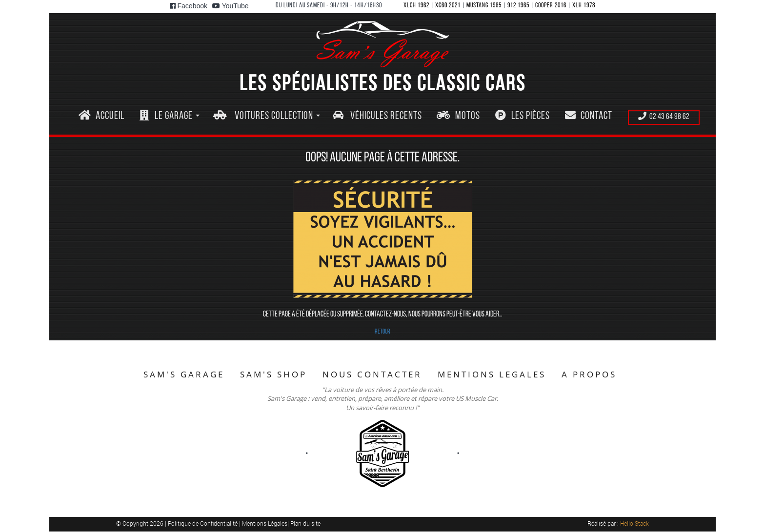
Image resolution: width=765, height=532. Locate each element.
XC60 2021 (448, 6)
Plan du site (305, 523)
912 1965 (518, 6)
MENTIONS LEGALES (492, 374)
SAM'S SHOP (273, 374)
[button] (170, 116)
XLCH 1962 (416, 6)
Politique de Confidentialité (203, 523)
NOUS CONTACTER (372, 374)
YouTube (231, 6)
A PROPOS (589, 374)
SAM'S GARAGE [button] (184, 374)
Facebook (189, 6)
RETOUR (382, 332)
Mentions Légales (265, 523)
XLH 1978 (584, 6)
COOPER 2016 (551, 6)
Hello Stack (634, 523)
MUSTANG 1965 (484, 6)
